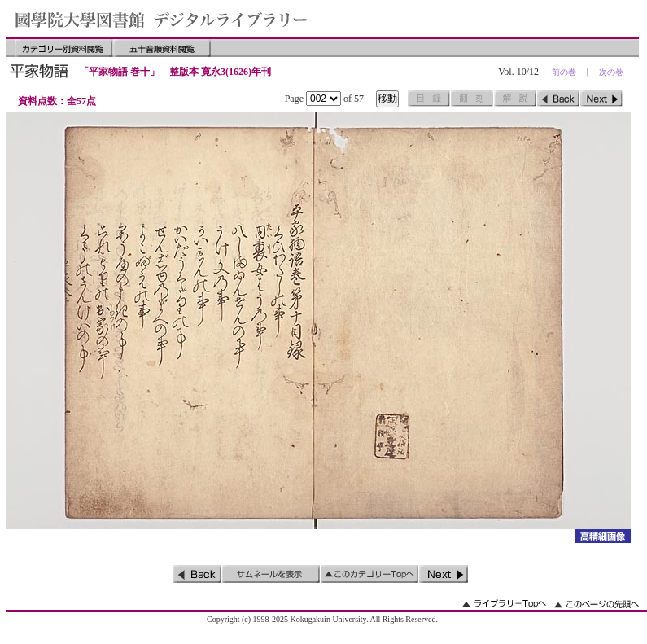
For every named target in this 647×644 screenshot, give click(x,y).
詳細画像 (603, 536)
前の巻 (564, 72)
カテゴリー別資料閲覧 (63, 48)
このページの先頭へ (597, 604)
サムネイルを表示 (271, 574)
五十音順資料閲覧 (162, 48)
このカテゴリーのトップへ (369, 574)
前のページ (558, 99)
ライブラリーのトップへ (504, 604)
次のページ (601, 99)
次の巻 (611, 72)
